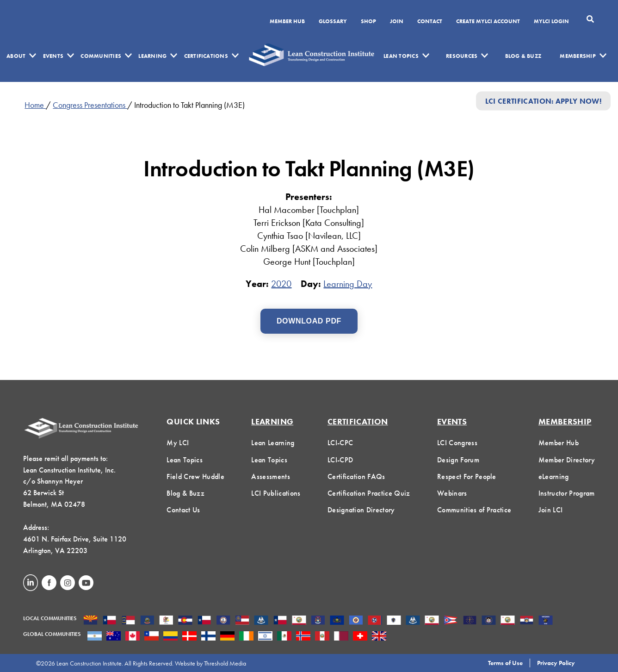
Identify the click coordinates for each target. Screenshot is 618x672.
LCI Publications (276, 493)
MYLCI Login (551, 22)
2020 (281, 284)
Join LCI (551, 510)
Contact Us (183, 510)
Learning (152, 56)
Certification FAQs (356, 476)
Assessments (271, 476)
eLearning (554, 476)
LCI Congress (457, 443)
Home (35, 105)
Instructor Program (567, 493)
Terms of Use (505, 663)
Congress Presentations (90, 105)
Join (397, 22)
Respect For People (467, 476)
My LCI (178, 443)
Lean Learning (273, 443)
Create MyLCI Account (488, 22)
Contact (430, 22)
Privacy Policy (556, 663)
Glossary (333, 22)
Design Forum (458, 460)
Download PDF (309, 321)
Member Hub (287, 22)
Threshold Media (225, 663)
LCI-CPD (340, 460)
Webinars (452, 493)
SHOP (368, 22)
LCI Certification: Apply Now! (543, 101)
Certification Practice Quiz (369, 493)
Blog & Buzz (523, 56)
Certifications (206, 56)
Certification (358, 421)
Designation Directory (361, 510)
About (16, 56)
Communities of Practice (474, 510)
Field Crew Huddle (195, 476)
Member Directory (567, 460)
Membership (578, 56)
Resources (462, 56)
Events (53, 56)
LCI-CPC (340, 443)
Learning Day (348, 284)
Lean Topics (401, 56)
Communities (101, 56)
